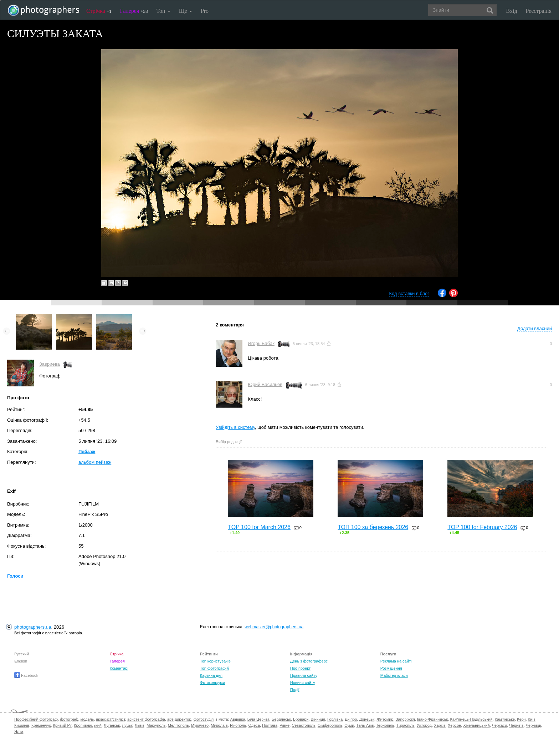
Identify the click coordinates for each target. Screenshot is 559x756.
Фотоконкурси (212, 683)
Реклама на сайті (396, 661)
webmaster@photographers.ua (274, 627)
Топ (163, 11)
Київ (532, 719)
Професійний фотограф (36, 719)
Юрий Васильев (265, 384)
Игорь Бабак (261, 343)
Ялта (19, 731)
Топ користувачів (215, 661)
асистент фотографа (146, 719)
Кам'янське (505, 719)
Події (295, 690)
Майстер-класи (394, 675)
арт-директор (179, 719)
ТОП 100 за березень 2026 (373, 527)
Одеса (254, 725)
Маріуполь (156, 725)
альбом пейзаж (95, 462)
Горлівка (335, 719)
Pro (205, 11)
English (21, 661)
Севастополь (303, 725)
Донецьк (367, 719)
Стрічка (99, 11)
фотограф (69, 719)
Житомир (385, 719)
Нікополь (238, 725)
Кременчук (41, 725)
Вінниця (318, 719)
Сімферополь (330, 725)
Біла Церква (258, 719)
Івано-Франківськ (432, 719)
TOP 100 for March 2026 (259, 527)
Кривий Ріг (62, 725)
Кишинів (22, 725)
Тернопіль (385, 725)
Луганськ (112, 725)
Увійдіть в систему (235, 427)
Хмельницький (476, 725)
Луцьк (127, 725)
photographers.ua (33, 627)
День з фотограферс (309, 661)
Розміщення (391, 668)
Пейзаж (87, 451)
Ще (186, 11)
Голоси (15, 576)
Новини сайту (303, 683)
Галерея (134, 11)
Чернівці (534, 725)
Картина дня (211, 675)
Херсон (454, 725)
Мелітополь (178, 725)
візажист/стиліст (110, 719)
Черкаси (499, 725)
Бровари (301, 719)
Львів (140, 725)
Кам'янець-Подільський (471, 719)
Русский (22, 654)
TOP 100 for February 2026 (482, 527)
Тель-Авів (365, 725)
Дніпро (351, 719)
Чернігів (516, 725)
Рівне (284, 725)
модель (87, 719)
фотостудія (204, 719)
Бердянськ (281, 719)
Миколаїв (219, 725)
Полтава (270, 725)
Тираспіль (406, 725)
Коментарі (119, 668)
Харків (440, 725)
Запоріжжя (405, 719)
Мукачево (200, 725)
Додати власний (535, 328)
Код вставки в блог (409, 293)
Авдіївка (238, 719)
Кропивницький (88, 725)
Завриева (50, 364)
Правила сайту (304, 675)
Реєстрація (539, 11)
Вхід (512, 11)
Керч (521, 719)
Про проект (300, 668)
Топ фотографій (214, 668)
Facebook (26, 675)
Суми (349, 725)
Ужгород (424, 725)
